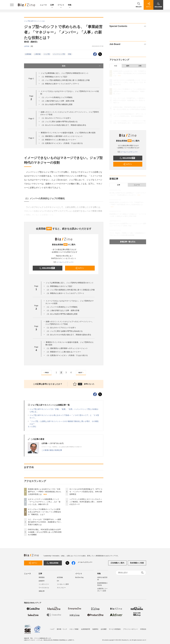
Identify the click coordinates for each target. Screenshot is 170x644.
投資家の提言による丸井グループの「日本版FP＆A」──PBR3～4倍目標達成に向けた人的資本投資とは (45, 492)
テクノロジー (61, 588)
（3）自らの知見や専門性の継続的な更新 (57, 104)
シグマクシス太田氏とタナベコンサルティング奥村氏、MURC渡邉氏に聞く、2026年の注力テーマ (86, 502)
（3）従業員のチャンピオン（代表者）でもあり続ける (62, 143)
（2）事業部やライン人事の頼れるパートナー (58, 140)
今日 (116, 66)
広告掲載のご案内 (117, 563)
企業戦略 (28, 54)
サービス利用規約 (115, 629)
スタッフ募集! (74, 629)
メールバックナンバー (64, 262)
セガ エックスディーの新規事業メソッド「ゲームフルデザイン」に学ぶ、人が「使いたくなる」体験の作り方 (44, 502)
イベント (61, 5)
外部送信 (143, 629)
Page (31, 78)
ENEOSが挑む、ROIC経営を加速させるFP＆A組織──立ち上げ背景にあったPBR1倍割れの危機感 (45, 532)
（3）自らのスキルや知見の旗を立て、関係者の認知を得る (63, 125)
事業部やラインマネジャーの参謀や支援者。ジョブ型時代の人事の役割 (68, 133)
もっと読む (32, 426)
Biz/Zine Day (79, 577)
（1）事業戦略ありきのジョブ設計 (54, 77)
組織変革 (42, 581)
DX (58, 581)
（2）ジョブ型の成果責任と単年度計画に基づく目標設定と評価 (65, 80)
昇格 (70, 54)
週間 (128, 66)
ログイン (79, 268)
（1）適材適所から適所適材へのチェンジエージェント (62, 136)
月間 (140, 66)
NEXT (81, 373)
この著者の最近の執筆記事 (52, 450)
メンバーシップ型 (59, 54)
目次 (81, 66)
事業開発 (42, 577)
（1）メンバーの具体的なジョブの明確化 (57, 97)
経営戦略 (60, 577)
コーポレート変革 (63, 584)
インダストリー (44, 584)
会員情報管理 (86, 629)
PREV (46, 373)
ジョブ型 (47, 54)
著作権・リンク (62, 629)
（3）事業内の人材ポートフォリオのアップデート (60, 84)
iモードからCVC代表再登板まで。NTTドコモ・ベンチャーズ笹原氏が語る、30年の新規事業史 (86, 492)
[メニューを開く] (12, 5)
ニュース (43, 5)
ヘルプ (52, 629)
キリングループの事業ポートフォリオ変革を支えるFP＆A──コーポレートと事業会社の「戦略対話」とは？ (44, 512)
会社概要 (104, 629)
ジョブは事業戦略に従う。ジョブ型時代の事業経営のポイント (65, 73)
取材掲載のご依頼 (137, 563)
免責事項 (95, 629)
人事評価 (37, 54)
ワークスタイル (44, 588)
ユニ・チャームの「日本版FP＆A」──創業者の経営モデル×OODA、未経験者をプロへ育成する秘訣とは (45, 522)
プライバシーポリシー (130, 629)
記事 (52, 5)
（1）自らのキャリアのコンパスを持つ (56, 118)
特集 (70, 5)
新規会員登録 (47, 268)
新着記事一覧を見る (128, 242)
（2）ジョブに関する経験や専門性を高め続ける (59, 122)
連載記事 (42, 591)
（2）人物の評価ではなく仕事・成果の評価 (57, 101)
